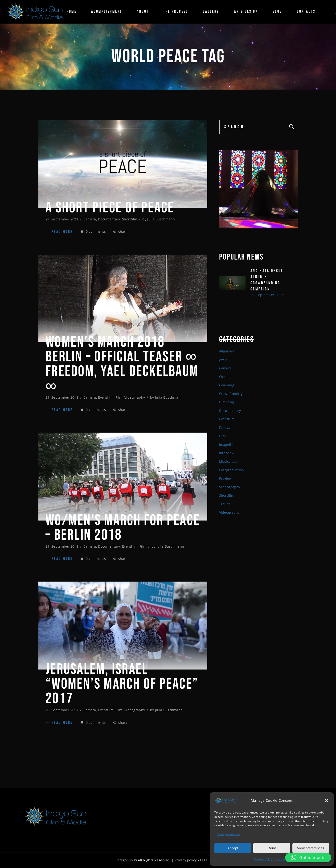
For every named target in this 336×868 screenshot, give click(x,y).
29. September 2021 (62, 219)
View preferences (311, 848)
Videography (135, 397)
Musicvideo (228, 461)
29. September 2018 (62, 397)
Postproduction (232, 470)
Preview (225, 478)
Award (224, 360)
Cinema (225, 377)
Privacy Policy (263, 859)
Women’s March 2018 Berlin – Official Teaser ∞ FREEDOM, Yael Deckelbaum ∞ (122, 364)
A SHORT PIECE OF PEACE (110, 208)
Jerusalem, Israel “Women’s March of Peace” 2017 (122, 684)
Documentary (109, 219)
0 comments (93, 231)
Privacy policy (186, 860)
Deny (272, 848)
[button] (327, 801)
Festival (225, 428)
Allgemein (227, 351)
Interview (227, 453)
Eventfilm (106, 397)
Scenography (230, 487)
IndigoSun (125, 860)
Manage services (228, 834)
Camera (90, 219)
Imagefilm (227, 444)
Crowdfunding (231, 394)
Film (119, 397)
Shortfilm (130, 219)
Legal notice (283, 859)
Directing (227, 402)
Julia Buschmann (161, 219)
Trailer (225, 504)
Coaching (227, 385)
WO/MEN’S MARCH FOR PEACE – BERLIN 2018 (123, 528)
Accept (233, 848)
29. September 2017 (62, 710)
